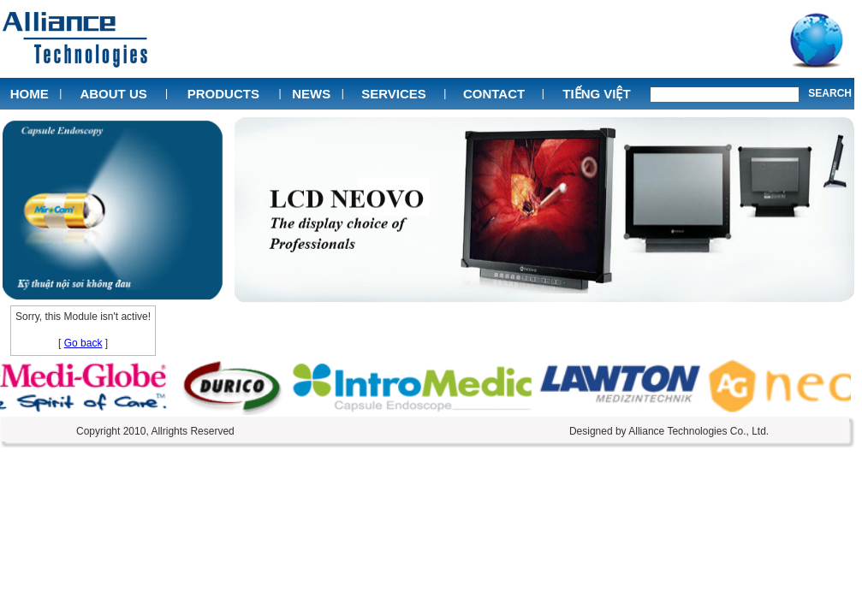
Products (223, 94)
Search (830, 93)
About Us (113, 94)
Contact (494, 94)
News (311, 94)
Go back (83, 343)
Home (30, 94)
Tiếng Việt (596, 94)
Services (394, 94)
